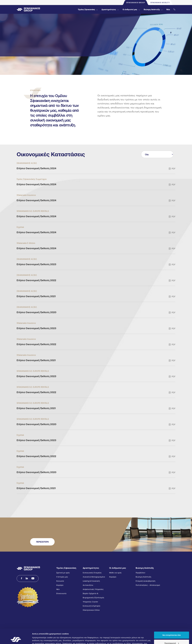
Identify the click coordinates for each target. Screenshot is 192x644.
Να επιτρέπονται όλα (172, 621)
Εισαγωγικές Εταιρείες (92, 573)
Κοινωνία (60, 581)
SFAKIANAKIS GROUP (136, 3)
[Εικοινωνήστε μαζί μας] (174, 9)
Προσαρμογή (172, 629)
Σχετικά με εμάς (63, 573)
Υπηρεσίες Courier (90, 602)
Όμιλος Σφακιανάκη (88, 9)
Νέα (168, 9)
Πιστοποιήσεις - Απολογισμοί (148, 585)
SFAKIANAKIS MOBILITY (160, 3)
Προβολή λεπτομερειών (43, 639)
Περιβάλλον (140, 573)
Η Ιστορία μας (62, 577)
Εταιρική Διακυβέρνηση (146, 581)
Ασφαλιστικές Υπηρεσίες (93, 589)
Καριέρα (60, 585)
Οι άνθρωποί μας (131, 9)
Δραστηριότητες (110, 9)
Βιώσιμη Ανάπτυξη (153, 9)
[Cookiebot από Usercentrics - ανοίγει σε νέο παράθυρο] (16, 639)
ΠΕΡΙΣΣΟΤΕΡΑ (42, 542)
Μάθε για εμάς (115, 573)
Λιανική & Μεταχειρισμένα (94, 577)
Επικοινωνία (61, 593)
